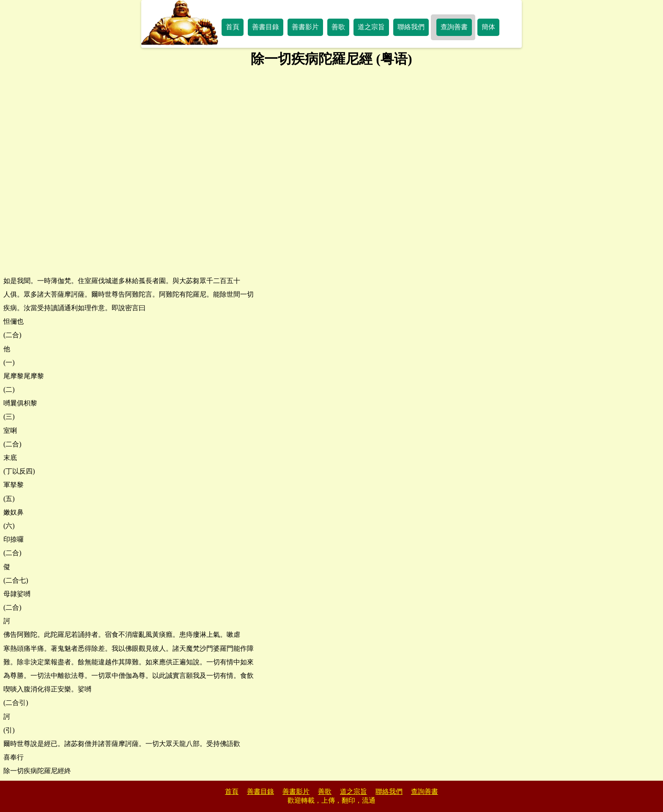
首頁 (233, 27)
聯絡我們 (411, 27)
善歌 (338, 27)
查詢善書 (454, 27)
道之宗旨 (371, 27)
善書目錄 (266, 27)
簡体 (488, 27)
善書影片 (305, 27)
